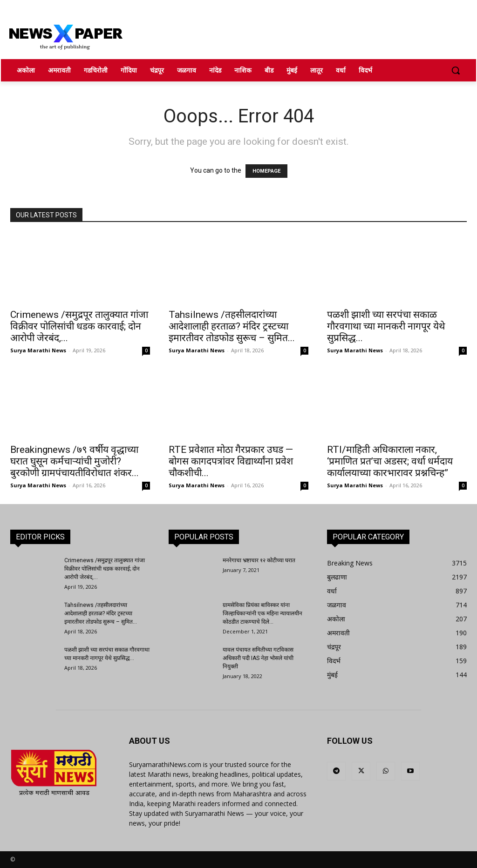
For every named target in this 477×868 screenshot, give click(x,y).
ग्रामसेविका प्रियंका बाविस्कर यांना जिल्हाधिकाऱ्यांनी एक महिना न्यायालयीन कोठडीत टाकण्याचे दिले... (262, 613)
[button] (456, 70)
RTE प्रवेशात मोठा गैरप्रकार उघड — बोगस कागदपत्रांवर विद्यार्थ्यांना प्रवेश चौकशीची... (231, 461)
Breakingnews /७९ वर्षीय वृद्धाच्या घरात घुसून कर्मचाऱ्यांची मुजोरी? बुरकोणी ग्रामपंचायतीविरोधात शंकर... (75, 461)
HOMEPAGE (266, 171)
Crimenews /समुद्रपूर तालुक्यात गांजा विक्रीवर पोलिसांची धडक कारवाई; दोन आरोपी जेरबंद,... (79, 326)
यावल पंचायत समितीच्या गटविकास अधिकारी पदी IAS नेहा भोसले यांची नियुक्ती (258, 658)
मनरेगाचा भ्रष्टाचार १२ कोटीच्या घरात (259, 560)
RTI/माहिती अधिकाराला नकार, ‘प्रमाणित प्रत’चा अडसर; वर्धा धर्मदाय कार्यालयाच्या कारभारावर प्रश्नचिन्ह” (390, 461)
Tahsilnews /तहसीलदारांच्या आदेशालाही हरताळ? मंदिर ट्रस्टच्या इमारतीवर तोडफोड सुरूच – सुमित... (232, 326)
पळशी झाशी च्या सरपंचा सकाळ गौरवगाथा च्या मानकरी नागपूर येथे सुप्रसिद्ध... (386, 326)
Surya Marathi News (38, 350)
